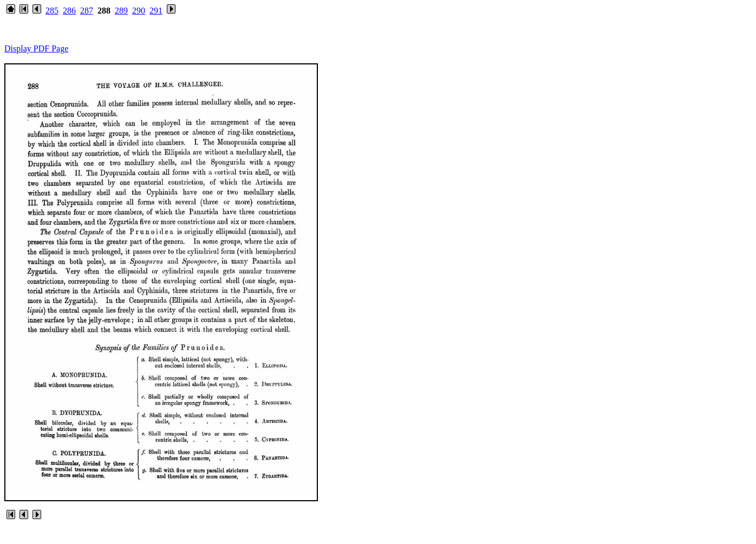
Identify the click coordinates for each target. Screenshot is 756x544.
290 (139, 11)
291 (156, 11)
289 (121, 11)
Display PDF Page (36, 48)
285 (52, 11)
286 (69, 11)
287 (87, 11)
